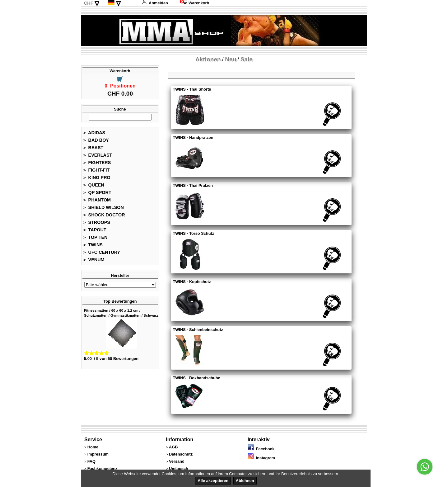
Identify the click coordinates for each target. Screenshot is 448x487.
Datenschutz (181, 454)
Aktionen (208, 59)
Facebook (261, 449)
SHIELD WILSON (104, 207)
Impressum (98, 454)
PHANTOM (97, 200)
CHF (89, 3)
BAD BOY (96, 140)
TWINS (93, 245)
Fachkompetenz (103, 468)
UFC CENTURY (102, 252)
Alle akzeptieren (213, 481)
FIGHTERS (97, 163)
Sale (247, 59)
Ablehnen (245, 481)
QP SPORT (97, 192)
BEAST (93, 148)
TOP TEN (95, 237)
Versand (177, 461)
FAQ (91, 461)
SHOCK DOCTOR (104, 215)
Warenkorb (194, 3)
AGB (173, 447)
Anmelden (155, 3)
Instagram (261, 458)
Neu (231, 59)
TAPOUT (95, 230)
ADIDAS (94, 133)
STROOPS (97, 222)
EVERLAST (98, 155)
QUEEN (94, 185)
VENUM (94, 260)
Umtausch (179, 468)
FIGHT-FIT (96, 170)
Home (93, 447)
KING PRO (97, 177)
